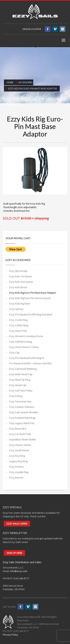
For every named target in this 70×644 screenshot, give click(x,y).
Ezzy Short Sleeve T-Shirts (24, 347)
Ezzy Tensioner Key (20, 401)
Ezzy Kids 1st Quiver (21, 276)
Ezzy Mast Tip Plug (20, 380)
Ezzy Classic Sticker (20, 445)
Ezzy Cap (14, 352)
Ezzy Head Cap (18, 385)
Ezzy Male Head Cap (21, 374)
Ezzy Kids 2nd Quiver (21, 282)
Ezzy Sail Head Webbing (23, 369)
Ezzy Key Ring (17, 456)
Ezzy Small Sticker (19, 450)
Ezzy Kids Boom (18, 287)
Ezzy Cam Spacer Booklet (24, 412)
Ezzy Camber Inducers (22, 407)
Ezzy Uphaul (16, 309)
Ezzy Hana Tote (18, 331)
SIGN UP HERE (14, 553)
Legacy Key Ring (18, 461)
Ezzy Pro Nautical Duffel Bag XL (27, 358)
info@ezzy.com (19, 571)
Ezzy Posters (17, 467)
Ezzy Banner (16, 478)
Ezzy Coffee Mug (19, 325)
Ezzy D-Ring (16, 396)
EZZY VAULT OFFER (17, 524)
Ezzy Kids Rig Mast (20, 304)
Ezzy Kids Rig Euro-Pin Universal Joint (30, 298)
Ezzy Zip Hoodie (18, 271)
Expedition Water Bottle (23, 439)
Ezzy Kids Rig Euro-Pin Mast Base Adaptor (33, 293)
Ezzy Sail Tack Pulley (21, 391)
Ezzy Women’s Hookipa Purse (26, 336)
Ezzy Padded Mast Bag (22, 418)
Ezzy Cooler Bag (18, 320)
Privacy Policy (10, 635)
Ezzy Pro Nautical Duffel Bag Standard (31, 314)
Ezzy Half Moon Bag (21, 342)
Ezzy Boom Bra (18, 429)
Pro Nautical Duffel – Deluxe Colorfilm (30, 363)
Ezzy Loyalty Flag (19, 472)
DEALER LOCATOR (32, 29)
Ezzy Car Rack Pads (20, 434)
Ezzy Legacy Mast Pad (22, 423)
